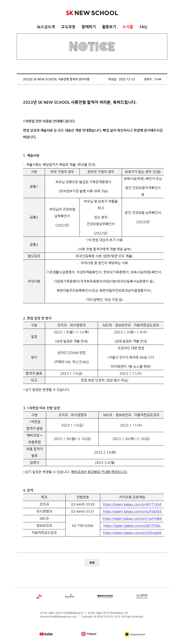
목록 (92, 563)
